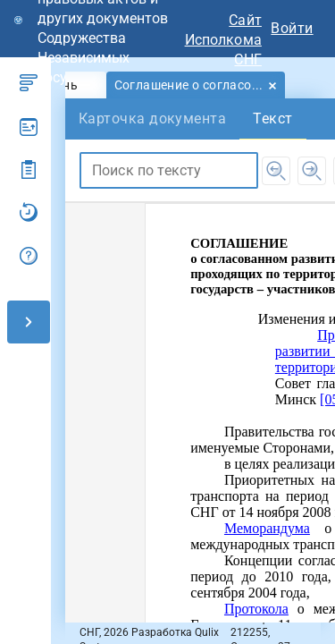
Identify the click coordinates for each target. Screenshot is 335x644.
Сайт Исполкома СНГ (223, 40)
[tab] (196, 85)
